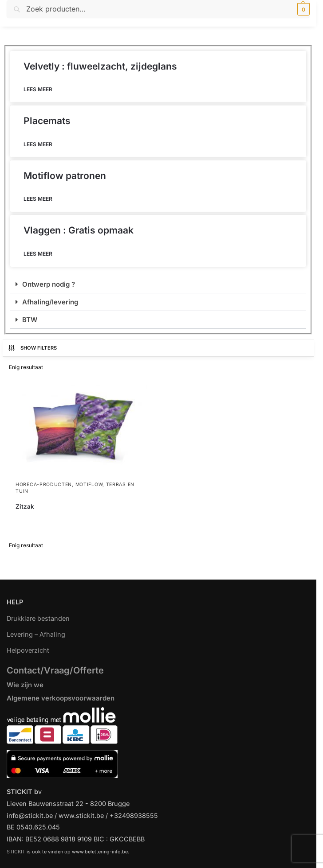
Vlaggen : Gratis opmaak (79, 230)
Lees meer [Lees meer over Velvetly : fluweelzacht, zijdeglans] (38, 89)
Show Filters (32, 348)
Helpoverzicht (28, 650)
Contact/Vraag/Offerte (55, 670)
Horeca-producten (44, 485)
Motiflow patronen (65, 176)
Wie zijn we (25, 685)
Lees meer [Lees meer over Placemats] (38, 144)
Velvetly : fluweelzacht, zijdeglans (100, 66)
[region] (161, 827)
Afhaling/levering (50, 302)
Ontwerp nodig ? (49, 284)
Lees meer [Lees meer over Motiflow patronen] (38, 199)
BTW (30, 320)
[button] (302, 9)
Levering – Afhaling (36, 634)
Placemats (47, 121)
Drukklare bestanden (38, 618)
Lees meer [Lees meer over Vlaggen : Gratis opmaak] (38, 254)
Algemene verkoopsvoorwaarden (61, 698)
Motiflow (89, 485)
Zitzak (25, 506)
